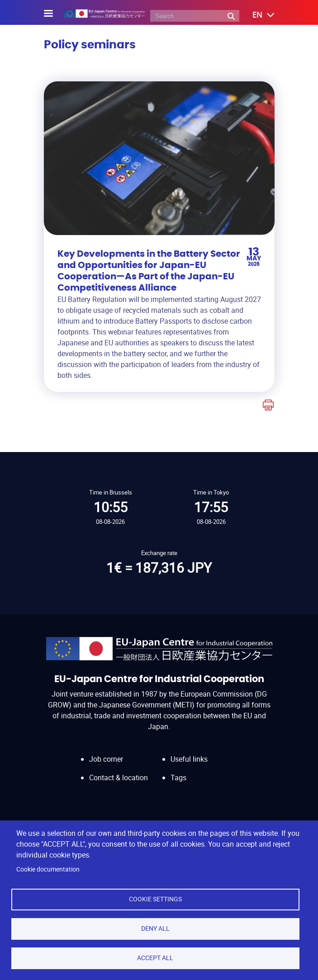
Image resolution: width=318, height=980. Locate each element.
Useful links (189, 759)
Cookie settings (155, 899)
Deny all (155, 928)
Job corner (106, 759)
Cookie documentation (48, 869)
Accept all (155, 958)
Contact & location (119, 777)
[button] (257, 15)
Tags (178, 777)
